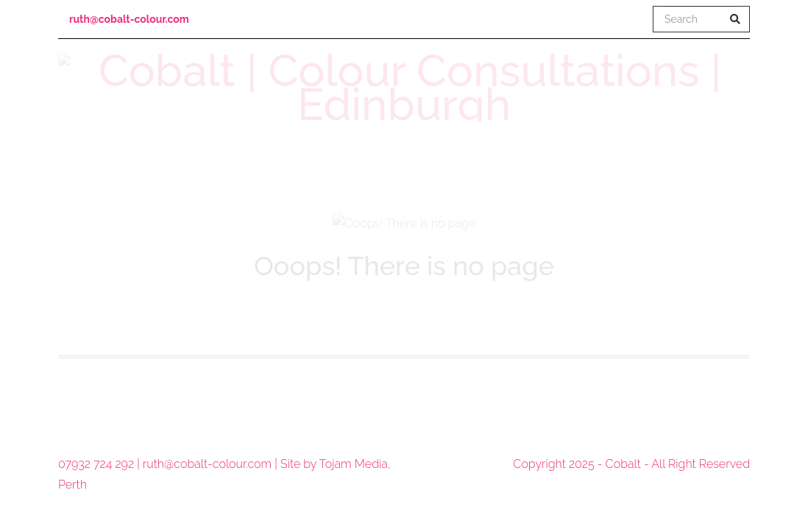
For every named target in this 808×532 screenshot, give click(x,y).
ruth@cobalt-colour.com (129, 19)
